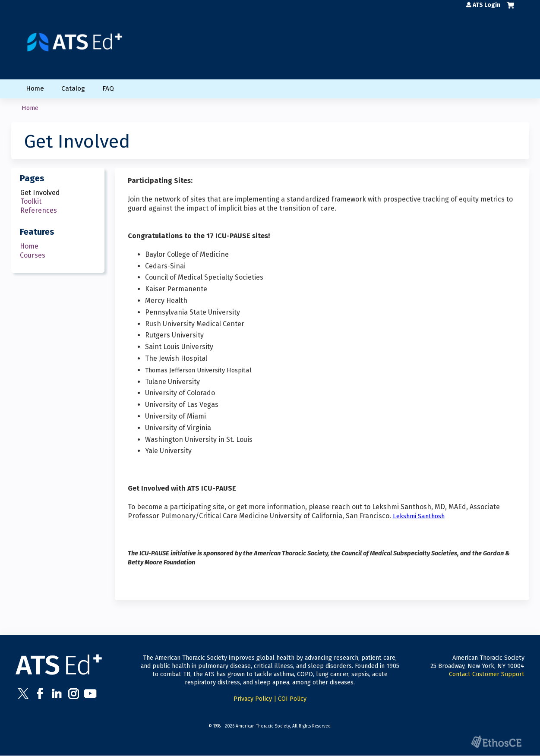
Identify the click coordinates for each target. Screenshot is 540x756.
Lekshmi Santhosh (419, 516)
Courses (33, 255)
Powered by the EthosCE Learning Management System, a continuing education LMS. (496, 742)
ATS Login (486, 5)
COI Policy (292, 699)
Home (35, 88)
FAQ (108, 88)
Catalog (73, 88)
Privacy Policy (253, 699)
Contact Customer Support (487, 674)
